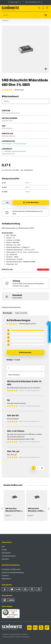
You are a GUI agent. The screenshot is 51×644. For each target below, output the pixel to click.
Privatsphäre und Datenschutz (11, 569)
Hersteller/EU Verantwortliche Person (11, 307)
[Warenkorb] (47, 8)
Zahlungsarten (6, 553)
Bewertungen (8, 313)
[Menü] (18, 611)
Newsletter (5, 559)
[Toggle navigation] (46, 15)
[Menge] (7, 203)
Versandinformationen (9, 556)
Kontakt (4, 550)
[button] (39, 8)
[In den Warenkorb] (31, 203)
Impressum (5, 576)
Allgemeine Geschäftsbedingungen (13, 572)
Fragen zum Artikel (21, 313)
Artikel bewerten (25, 352)
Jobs (3, 547)
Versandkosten (28, 170)
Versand (25, 634)
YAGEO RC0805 (17, 298)
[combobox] (25, 101)
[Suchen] (22, 15)
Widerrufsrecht (6, 579)
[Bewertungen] (25, 90)
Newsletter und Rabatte (49, 334)
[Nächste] (42, 468)
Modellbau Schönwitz (43, 270)
